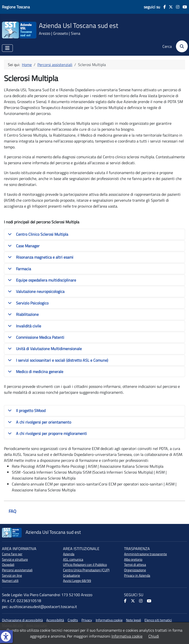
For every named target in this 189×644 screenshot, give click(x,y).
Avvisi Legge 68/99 (77, 581)
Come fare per (12, 554)
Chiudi (154, 636)
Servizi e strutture (15, 559)
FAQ (12, 511)
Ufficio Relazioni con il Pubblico (85, 565)
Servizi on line (12, 575)
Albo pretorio (133, 559)
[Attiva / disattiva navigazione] (7, 48)
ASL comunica (73, 559)
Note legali (134, 620)
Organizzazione (135, 570)
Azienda (69, 554)
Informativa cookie (109, 620)
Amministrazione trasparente (145, 554)
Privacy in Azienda (137, 575)
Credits (73, 620)
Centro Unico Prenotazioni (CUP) (86, 570)
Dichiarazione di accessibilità (22, 620)
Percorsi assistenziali (17, 570)
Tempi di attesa (135, 565)
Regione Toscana (16, 7)
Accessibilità (55, 620)
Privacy (87, 620)
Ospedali (8, 565)
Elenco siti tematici (158, 620)
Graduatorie (71, 575)
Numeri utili (10, 581)
